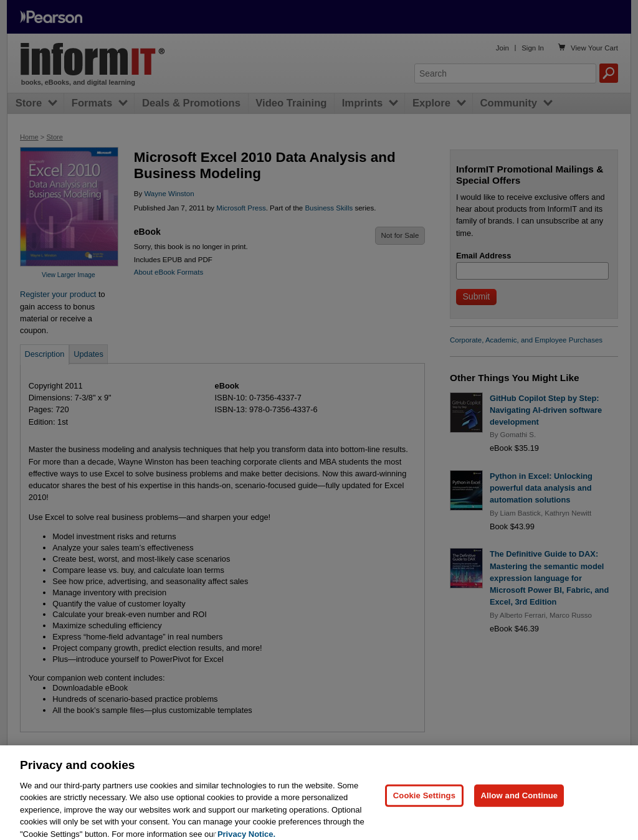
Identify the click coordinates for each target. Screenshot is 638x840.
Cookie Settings (424, 804)
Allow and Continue (519, 804)
